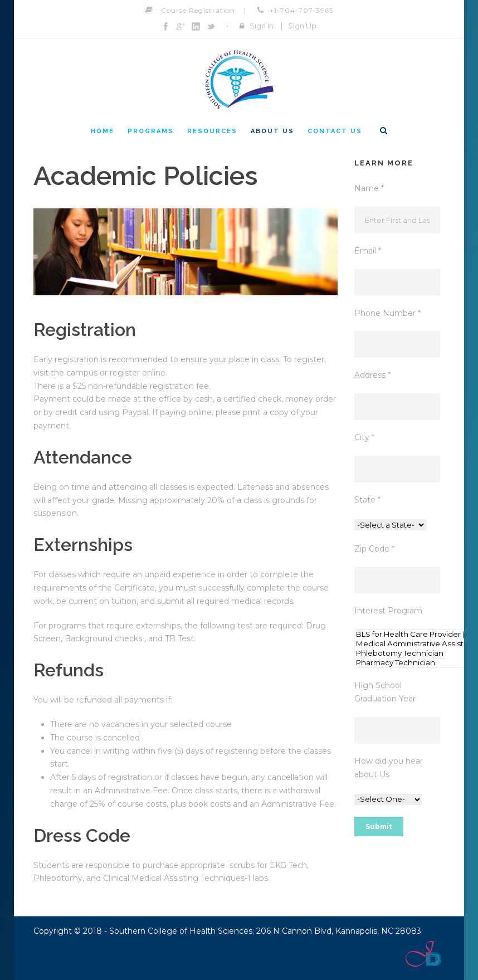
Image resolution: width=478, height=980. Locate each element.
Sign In (262, 26)
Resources (212, 131)
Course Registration (198, 10)
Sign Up (302, 26)
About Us (272, 131)
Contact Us (335, 131)
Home (103, 131)
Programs (151, 131)
